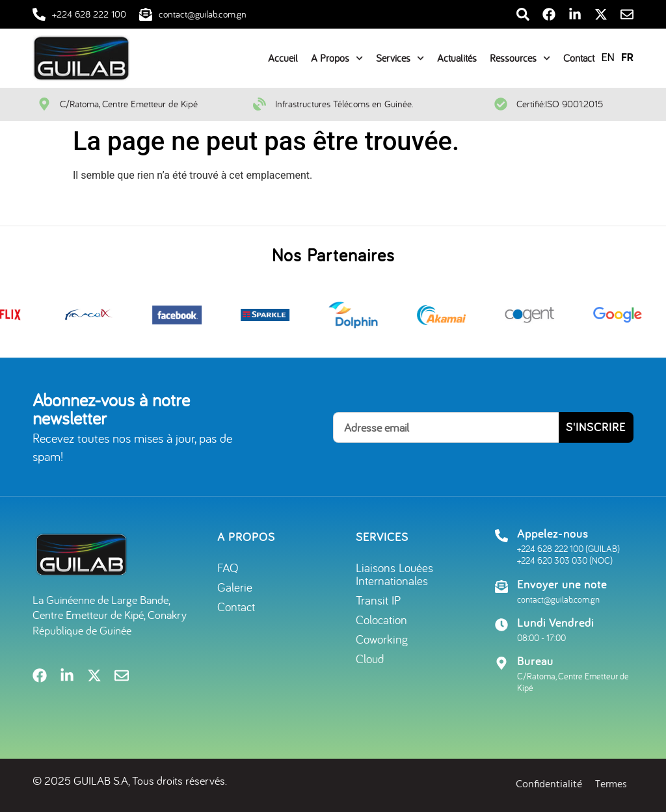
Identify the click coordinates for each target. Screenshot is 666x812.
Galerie (235, 587)
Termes (611, 785)
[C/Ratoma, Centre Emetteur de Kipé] (44, 104)
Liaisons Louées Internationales (394, 574)
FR (627, 58)
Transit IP (378, 600)
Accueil (283, 58)
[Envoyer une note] (501, 586)
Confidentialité (549, 785)
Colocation (381, 620)
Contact (579, 58)
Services (400, 58)
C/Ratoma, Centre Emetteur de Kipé (129, 104)
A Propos (337, 58)
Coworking (382, 639)
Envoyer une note (562, 584)
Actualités (457, 58)
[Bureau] (501, 663)
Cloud (370, 659)
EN (608, 58)
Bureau (535, 661)
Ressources (520, 58)
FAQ (228, 568)
